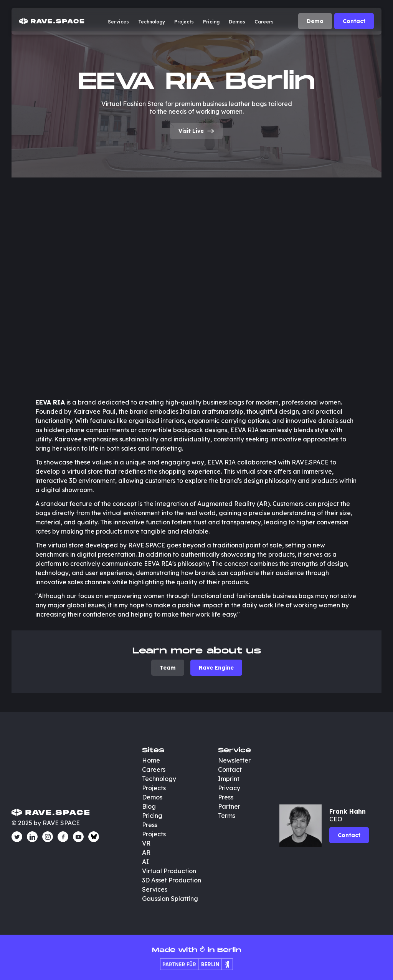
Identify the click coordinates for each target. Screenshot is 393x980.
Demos (237, 22)
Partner (229, 806)
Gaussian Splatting (170, 899)
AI (145, 862)
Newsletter (234, 760)
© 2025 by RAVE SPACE (46, 823)
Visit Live (196, 131)
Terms (227, 816)
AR (146, 852)
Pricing (211, 22)
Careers (264, 22)
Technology (152, 22)
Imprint (229, 779)
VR (146, 843)
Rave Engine (216, 668)
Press (150, 825)
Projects (184, 22)
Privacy (229, 788)
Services (118, 22)
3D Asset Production (172, 880)
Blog (149, 806)
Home (151, 760)
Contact (354, 21)
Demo (315, 21)
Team (168, 668)
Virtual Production (169, 871)
